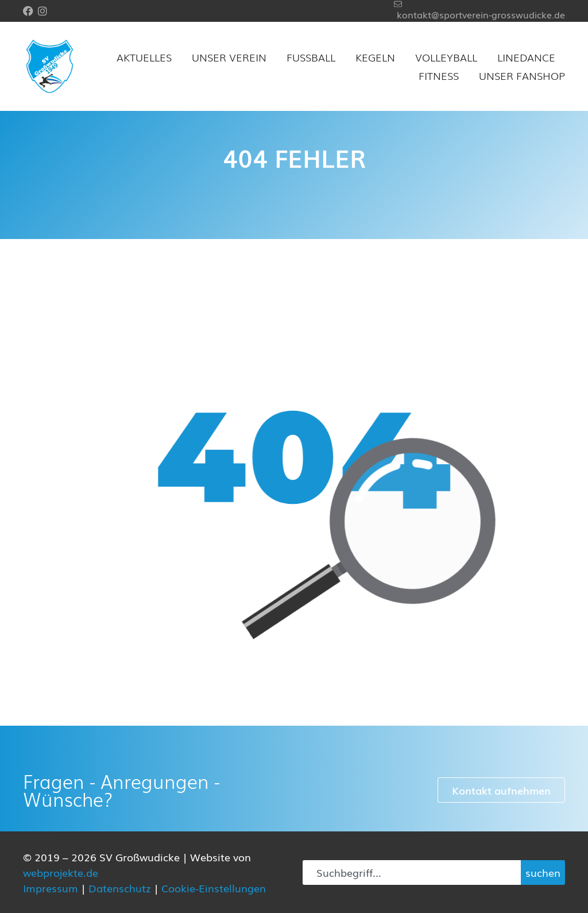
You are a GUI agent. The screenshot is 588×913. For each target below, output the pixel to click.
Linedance (526, 57)
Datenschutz (120, 888)
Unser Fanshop (522, 75)
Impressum (51, 888)
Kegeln (375, 57)
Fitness (439, 75)
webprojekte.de (61, 872)
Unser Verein (229, 57)
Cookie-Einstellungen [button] (214, 888)
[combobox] (412, 872)
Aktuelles (144, 57)
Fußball (311, 57)
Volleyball (446, 57)
